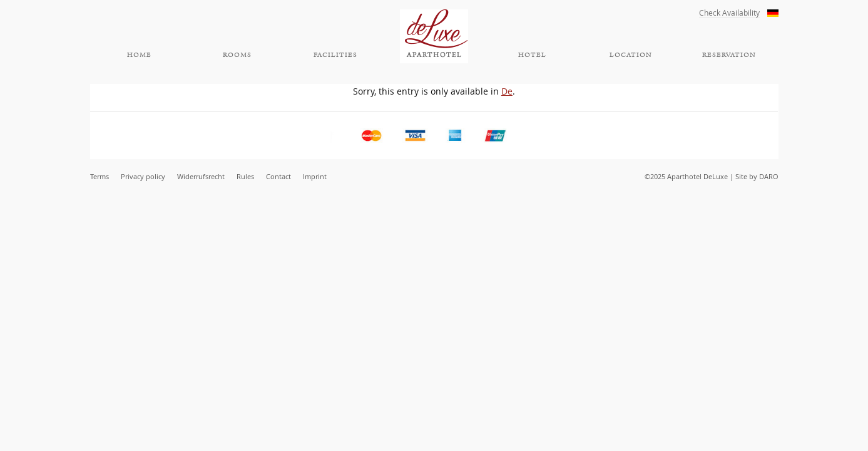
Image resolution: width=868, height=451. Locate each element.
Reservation (729, 55)
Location (631, 55)
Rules (245, 177)
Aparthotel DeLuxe (434, 36)
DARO (769, 177)
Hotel (532, 55)
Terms (100, 177)
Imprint (315, 177)
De (507, 91)
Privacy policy (143, 177)
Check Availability (729, 13)
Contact (278, 177)
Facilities (335, 55)
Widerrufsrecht (201, 177)
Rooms (237, 55)
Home (139, 55)
